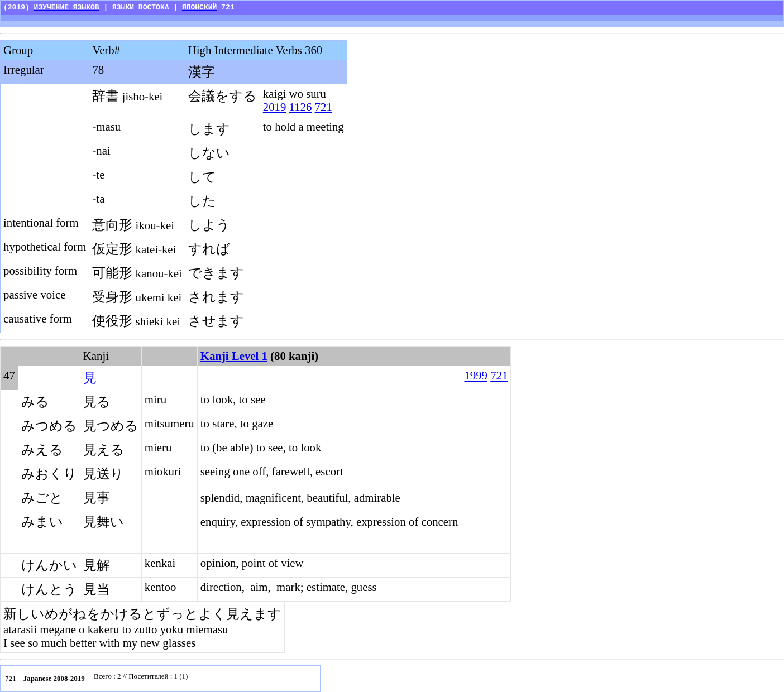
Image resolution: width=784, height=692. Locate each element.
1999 (476, 375)
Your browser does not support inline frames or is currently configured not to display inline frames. (204, 679)
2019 (275, 107)
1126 (301, 107)
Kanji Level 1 (234, 356)
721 (324, 107)
